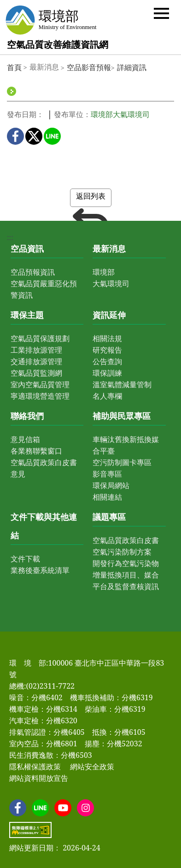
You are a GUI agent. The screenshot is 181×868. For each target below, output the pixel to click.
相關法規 (107, 338)
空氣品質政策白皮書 (126, 540)
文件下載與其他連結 (44, 526)
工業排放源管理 (36, 350)
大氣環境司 (111, 283)
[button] (161, 13)
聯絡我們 (27, 416)
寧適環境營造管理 (40, 396)
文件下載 (25, 559)
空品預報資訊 (33, 272)
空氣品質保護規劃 (40, 338)
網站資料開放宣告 (39, 778)
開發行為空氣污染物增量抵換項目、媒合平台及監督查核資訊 (126, 575)
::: (10, 237)
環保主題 (27, 315)
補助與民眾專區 (122, 416)
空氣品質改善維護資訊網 (58, 44)
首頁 (14, 67)
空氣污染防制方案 (122, 552)
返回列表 (91, 199)
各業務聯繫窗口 (36, 451)
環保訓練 (107, 373)
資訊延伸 (109, 315)
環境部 (104, 272)
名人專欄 (107, 396)
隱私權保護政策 (35, 767)
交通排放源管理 (36, 361)
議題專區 (109, 517)
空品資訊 (27, 248)
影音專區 (107, 474)
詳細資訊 (132, 67)
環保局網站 (111, 485)
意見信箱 (25, 439)
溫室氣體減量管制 (122, 384)
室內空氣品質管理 (40, 384)
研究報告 (107, 350)
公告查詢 (107, 361)
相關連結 (107, 497)
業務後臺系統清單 (40, 570)
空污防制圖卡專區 (122, 462)
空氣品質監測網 (36, 373)
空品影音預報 (89, 67)
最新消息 (109, 248)
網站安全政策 (92, 767)
